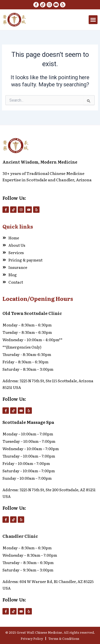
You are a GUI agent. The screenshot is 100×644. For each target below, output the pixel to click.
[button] (93, 20)
